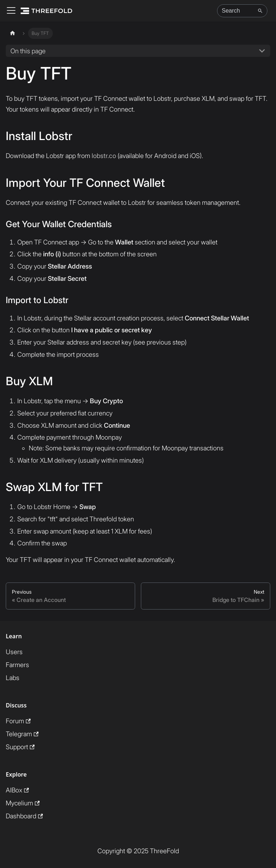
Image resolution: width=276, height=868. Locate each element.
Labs (13, 678)
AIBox (17, 790)
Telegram (22, 734)
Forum (18, 721)
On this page (28, 51)
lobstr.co (104, 156)
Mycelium (23, 803)
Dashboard (24, 816)
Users (14, 652)
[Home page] (13, 33)
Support (20, 747)
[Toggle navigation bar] (11, 11)
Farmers (17, 665)
